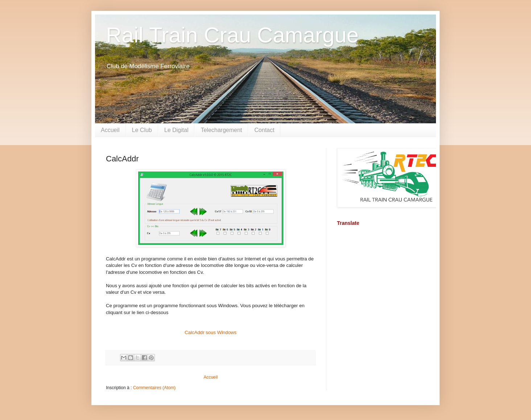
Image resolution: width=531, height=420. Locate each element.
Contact (264, 130)
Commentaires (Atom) (154, 388)
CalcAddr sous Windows (211, 332)
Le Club (142, 130)
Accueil (110, 130)
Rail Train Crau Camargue (232, 35)
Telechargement (221, 130)
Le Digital (176, 130)
